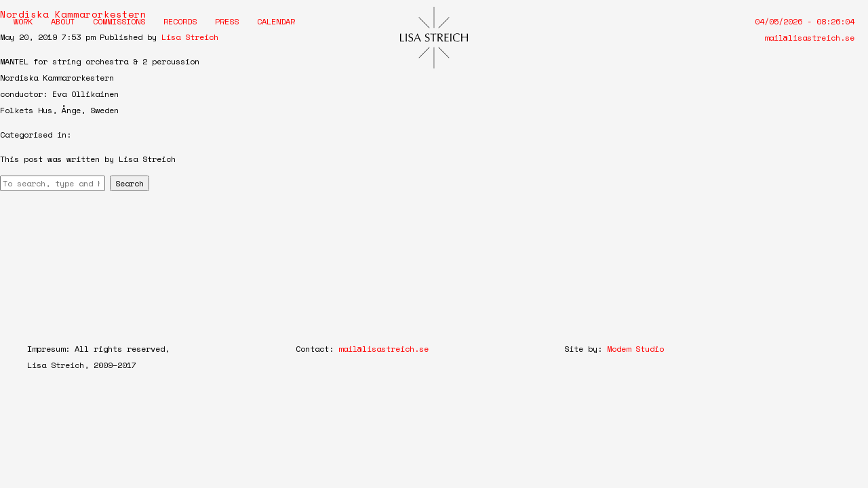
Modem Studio (635, 349)
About (63, 21)
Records (180, 21)
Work (23, 21)
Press (227, 21)
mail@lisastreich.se (809, 38)
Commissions (119, 21)
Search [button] (130, 183)
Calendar (276, 21)
